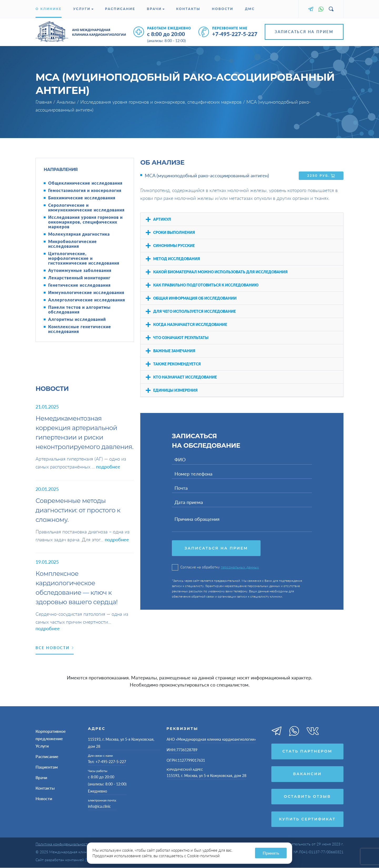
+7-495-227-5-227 (235, 34)
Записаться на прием (304, 32)
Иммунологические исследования (86, 292)
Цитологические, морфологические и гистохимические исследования (84, 258)
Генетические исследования (79, 285)
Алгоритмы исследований (77, 319)
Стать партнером (307, 751)
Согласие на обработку (215, 567)
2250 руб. (321, 176)
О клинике (49, 9)
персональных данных (240, 567)
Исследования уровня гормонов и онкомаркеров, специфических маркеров (162, 102)
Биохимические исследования (82, 198)
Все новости (55, 648)
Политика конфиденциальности (63, 844)
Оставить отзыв (307, 797)
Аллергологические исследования (87, 300)
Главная (44, 102)
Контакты (188, 9)
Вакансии (307, 774)
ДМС (250, 9)
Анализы (67, 102)
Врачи (156, 9)
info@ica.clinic (99, 806)
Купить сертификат (307, 819)
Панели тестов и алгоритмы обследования (79, 310)
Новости (223, 9)
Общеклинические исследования (85, 183)
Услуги (83, 9)
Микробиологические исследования (73, 244)
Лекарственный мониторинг (79, 278)
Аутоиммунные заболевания (80, 270)
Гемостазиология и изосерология (85, 190)
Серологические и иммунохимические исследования (86, 208)
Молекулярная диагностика (79, 234)
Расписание (120, 9)
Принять (271, 853)
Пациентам (47, 767)
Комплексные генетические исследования (80, 329)
